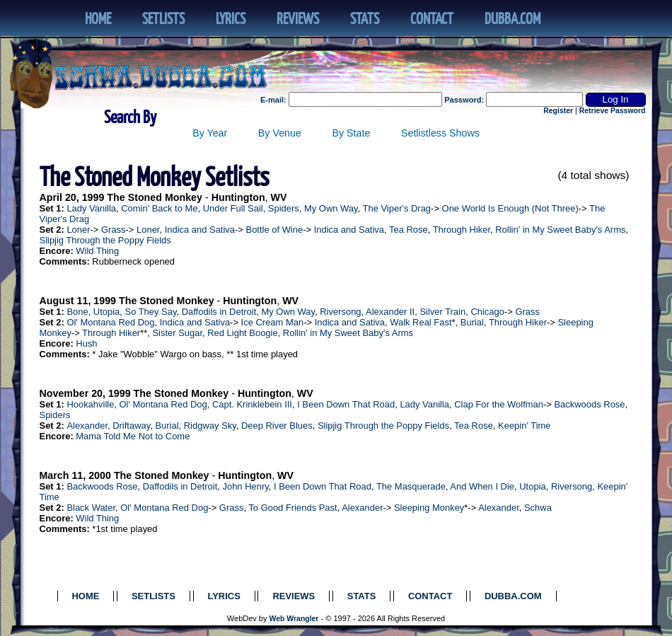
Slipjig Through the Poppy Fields (105, 240)
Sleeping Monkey (429, 508)
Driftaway (131, 426)
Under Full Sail (233, 208)
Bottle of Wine (275, 230)
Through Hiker (462, 230)
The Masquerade (411, 486)
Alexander (87, 426)
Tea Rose (409, 230)
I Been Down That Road (346, 404)
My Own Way (331, 208)
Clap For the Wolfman (499, 404)
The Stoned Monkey (155, 197)
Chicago (487, 312)
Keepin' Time (524, 426)
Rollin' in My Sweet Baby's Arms (560, 230)
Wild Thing (97, 251)
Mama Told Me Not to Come (133, 436)
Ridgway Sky (210, 426)
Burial (472, 322)
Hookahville (90, 404)
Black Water (91, 508)
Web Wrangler (294, 619)
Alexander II (390, 312)
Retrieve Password (613, 111)
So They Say (151, 312)
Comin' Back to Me (159, 208)
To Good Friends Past (292, 508)
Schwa (538, 508)
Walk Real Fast (421, 322)
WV (279, 197)
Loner (78, 230)
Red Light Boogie (242, 333)
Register (558, 111)
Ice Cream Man (273, 322)
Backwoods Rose (589, 404)
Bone (77, 312)
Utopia (106, 312)
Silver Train (442, 312)
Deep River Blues (277, 426)
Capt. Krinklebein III (252, 404)
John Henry (245, 486)
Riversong (340, 312)
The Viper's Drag (397, 208)
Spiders (284, 208)
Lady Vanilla (91, 208)
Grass (114, 230)
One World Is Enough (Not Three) (510, 208)
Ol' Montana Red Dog (110, 322)
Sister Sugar (177, 333)
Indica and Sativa (200, 230)
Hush (86, 343)
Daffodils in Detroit (219, 312)
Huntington (238, 197)
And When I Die (482, 486)
